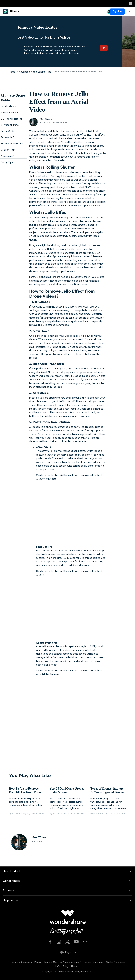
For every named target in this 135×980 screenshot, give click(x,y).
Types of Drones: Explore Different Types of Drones (107, 791)
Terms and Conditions (21, 962)
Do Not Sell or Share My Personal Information (82, 962)
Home (12, 72)
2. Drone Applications (11, 119)
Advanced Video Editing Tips (35, 72)
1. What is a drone (10, 113)
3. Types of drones (10, 125)
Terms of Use (50, 962)
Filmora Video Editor (37, 27)
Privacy (38, 962)
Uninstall (75, 966)
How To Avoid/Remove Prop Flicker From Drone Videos (26, 791)
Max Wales (46, 119)
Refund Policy (62, 966)
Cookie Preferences (116, 962)
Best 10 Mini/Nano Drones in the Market (67, 791)
